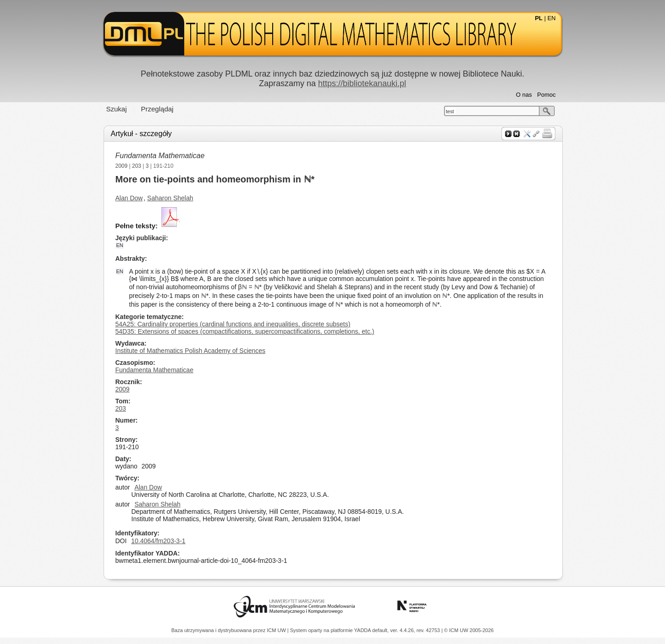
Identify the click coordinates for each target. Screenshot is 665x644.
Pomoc (546, 95)
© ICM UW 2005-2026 (469, 630)
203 (137, 166)
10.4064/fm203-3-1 (158, 541)
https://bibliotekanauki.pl (362, 83)
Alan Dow (129, 198)
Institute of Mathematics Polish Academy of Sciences (191, 351)
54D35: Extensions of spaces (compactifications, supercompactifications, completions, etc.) (245, 331)
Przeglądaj (157, 109)
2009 (122, 166)
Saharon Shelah (170, 198)
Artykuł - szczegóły (141, 134)
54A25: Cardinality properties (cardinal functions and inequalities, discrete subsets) (233, 324)
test (450, 111)
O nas (524, 95)
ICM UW (277, 630)
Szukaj (117, 109)
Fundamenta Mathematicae (160, 156)
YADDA (363, 630)
